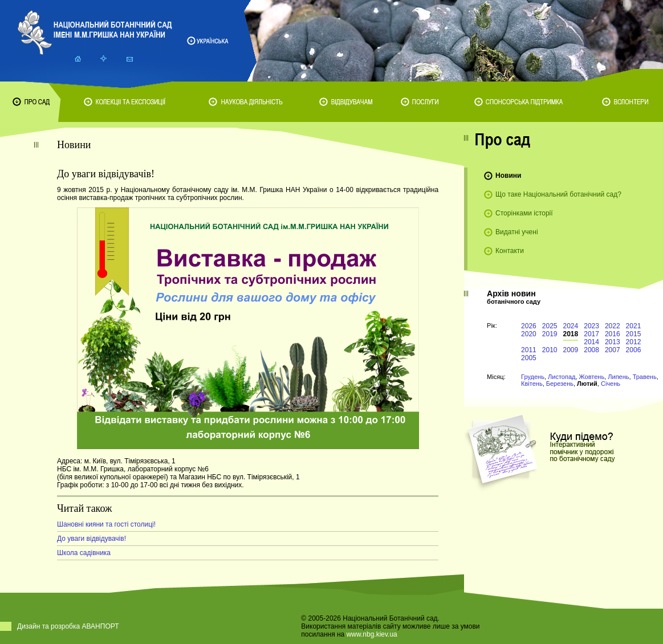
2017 (591, 334)
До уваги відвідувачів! (91, 539)
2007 (613, 350)
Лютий (587, 384)
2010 (550, 350)
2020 (529, 334)
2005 (529, 358)
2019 (550, 334)
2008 (591, 350)
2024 (571, 326)
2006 (634, 350)
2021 (634, 326)
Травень (645, 377)
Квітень (532, 384)
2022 (613, 326)
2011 (529, 350)
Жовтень (592, 377)
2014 (591, 342)
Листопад (562, 377)
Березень (560, 384)
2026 (529, 326)
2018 (571, 334)
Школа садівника (84, 553)
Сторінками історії (524, 213)
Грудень (533, 377)
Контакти (510, 251)
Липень (618, 377)
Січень (611, 384)
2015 (634, 334)
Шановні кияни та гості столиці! (106, 524)
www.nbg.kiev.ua (372, 634)
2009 (571, 350)
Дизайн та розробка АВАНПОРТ (68, 626)
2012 (634, 342)
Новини (508, 176)
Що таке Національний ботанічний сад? (558, 194)
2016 (613, 334)
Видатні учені (516, 232)
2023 (591, 326)
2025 (550, 326)
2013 (613, 342)
